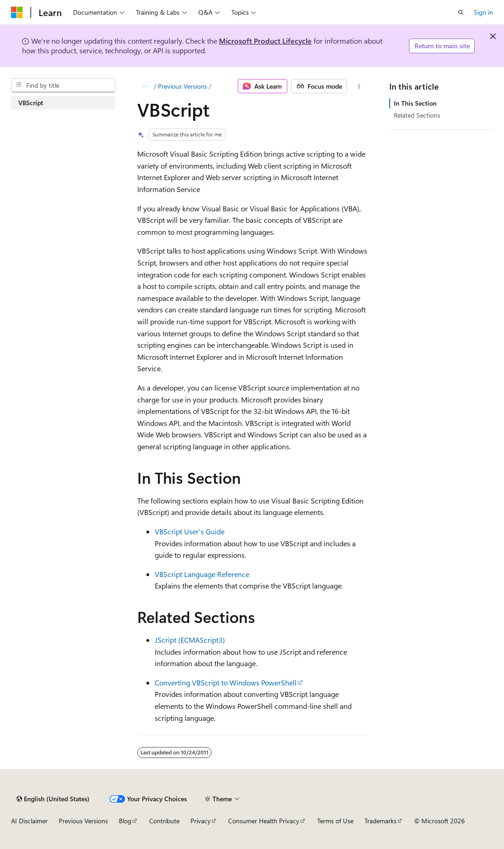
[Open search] (461, 12)
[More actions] (359, 86)
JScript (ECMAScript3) (190, 640)
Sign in (483, 12)
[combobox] (63, 85)
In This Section (415, 103)
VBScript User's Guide (190, 531)
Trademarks (381, 821)
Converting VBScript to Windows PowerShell (226, 682)
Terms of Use (335, 821)
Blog (125, 821)
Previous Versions (182, 86)
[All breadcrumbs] (145, 86)
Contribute (164, 821)
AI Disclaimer (29, 821)
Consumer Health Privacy (264, 821)
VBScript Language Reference (202, 574)
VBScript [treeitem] (31, 103)
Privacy (201, 821)
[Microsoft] (17, 12)
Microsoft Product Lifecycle (265, 41)
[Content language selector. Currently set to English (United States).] (53, 799)
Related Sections (417, 115)
